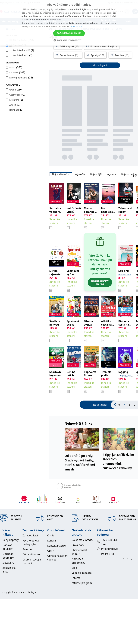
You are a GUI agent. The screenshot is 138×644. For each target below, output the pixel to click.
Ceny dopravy (11, 540)
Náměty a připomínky (78, 561)
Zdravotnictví (30, 535)
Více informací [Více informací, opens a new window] (77, 26)
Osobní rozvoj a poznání (32, 561)
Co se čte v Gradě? (82, 540)
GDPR (51, 551)
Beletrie (27, 549)
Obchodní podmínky (8, 556)
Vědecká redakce (82, 573)
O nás (51, 535)
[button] (69, 40)
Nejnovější (80, 174)
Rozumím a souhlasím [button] (69, 33)
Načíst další (100, 405)
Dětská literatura (32, 554)
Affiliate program (82, 583)
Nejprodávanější (61, 174)
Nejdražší (111, 174)
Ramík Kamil (125, 275)
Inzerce (76, 578)
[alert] (69, 23)
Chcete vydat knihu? (79, 552)
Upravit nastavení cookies (58, 558)
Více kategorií (100, 65)
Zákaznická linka (9, 570)
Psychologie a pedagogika (31, 542)
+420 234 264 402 (107, 542)
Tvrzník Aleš (125, 376)
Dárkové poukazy (8, 547)
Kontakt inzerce (56, 546)
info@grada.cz (107, 549)
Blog (74, 568)
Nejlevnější (96, 174)
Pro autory (78, 545)
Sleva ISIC (8, 563)
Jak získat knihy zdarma (100, 282)
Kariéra (52, 541)
